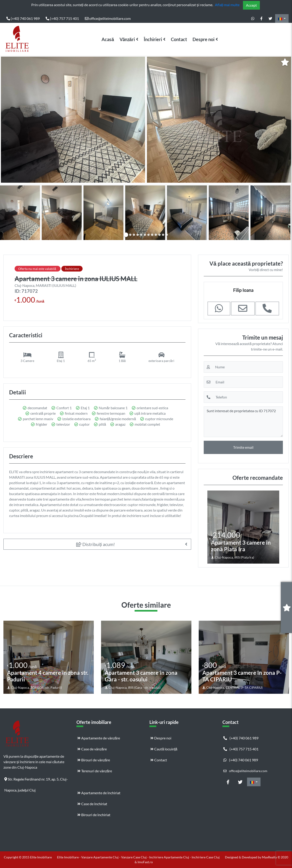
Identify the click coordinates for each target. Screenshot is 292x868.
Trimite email (243, 447)
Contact (179, 39)
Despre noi (203, 39)
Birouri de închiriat (94, 815)
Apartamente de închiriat (99, 793)
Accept (251, 5)
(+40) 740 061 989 (23, 18)
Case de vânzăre (92, 749)
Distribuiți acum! (96, 544)
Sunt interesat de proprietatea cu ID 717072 (243, 422)
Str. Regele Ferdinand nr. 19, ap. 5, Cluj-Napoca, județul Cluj (36, 781)
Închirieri (153, 39)
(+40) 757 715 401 (62, 18)
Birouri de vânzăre (94, 760)
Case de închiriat (92, 804)
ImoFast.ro (145, 862)
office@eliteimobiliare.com (108, 18)
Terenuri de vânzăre (95, 771)
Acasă (108, 39)
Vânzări (127, 39)
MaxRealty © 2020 (275, 857)
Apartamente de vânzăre (99, 738)
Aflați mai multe (227, 5)
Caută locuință (164, 749)
